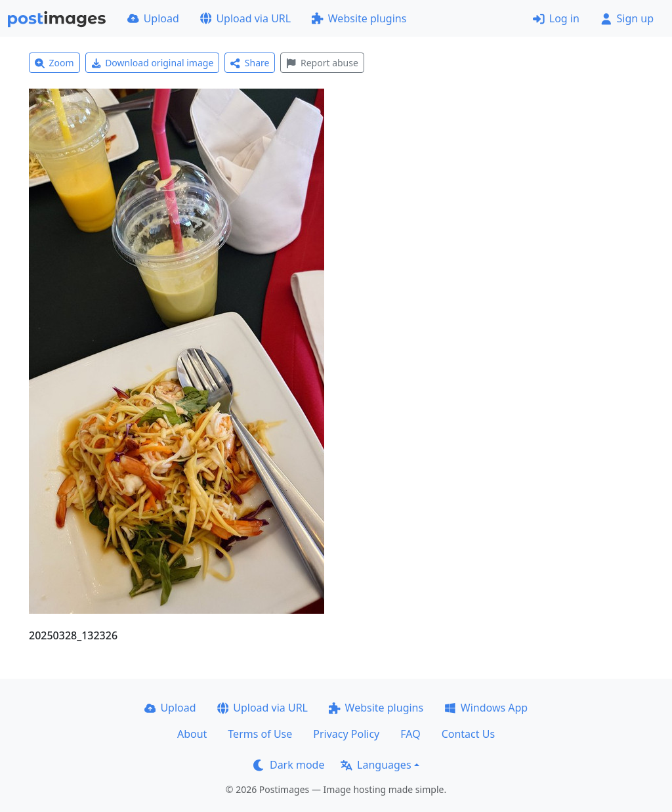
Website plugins (359, 18)
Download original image (153, 63)
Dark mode (289, 765)
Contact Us (468, 734)
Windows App (486, 708)
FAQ (410, 734)
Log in (556, 18)
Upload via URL (245, 18)
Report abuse (322, 63)
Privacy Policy (346, 734)
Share (250, 63)
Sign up (627, 18)
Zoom (54, 63)
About (192, 734)
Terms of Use (260, 734)
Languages (376, 765)
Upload (153, 18)
